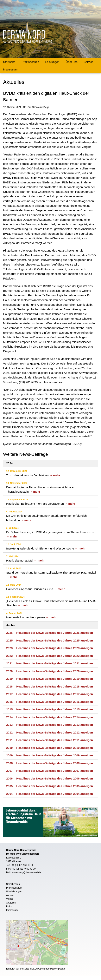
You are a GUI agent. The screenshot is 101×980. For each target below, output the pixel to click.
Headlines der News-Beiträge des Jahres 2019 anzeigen (55, 679)
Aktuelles (11, 903)
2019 (9, 679)
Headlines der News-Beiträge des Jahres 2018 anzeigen (55, 686)
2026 (9, 633)
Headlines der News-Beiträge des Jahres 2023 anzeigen (55, 648)
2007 (9, 771)
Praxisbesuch (30, 62)
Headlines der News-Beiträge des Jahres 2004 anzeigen (55, 794)
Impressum (10, 69)
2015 (9, 709)
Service (89, 62)
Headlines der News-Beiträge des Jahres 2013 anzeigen (55, 725)
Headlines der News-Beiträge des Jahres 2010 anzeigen (55, 748)
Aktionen (11, 895)
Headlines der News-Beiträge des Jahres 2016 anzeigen (55, 702)
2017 (9, 694)
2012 (9, 732)
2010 (9, 748)
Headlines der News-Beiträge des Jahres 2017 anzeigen (55, 694)
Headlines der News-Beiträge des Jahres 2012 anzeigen (55, 732)
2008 (9, 763)
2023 (9, 648)
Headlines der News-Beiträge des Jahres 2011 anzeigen (55, 740)
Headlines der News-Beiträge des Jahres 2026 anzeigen (55, 633)
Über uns (72, 62)
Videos (10, 899)
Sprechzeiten (13, 884)
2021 (9, 663)
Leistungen (52, 62)
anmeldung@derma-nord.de (26, 872)
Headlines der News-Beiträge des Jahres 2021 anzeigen (55, 663)
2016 (9, 702)
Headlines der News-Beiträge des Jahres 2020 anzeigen (55, 671)
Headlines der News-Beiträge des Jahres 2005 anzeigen (55, 786)
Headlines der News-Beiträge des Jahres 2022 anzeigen (55, 656)
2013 (9, 725)
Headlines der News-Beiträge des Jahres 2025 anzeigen (55, 640)
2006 (9, 778)
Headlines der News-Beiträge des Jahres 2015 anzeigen (55, 709)
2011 (9, 740)
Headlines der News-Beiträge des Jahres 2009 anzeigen (55, 755)
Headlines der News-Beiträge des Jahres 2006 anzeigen (55, 778)
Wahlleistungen (14, 891)
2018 (9, 686)
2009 (9, 755)
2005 (9, 786)
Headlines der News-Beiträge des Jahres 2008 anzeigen (55, 763)
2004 (9, 794)
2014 (9, 717)
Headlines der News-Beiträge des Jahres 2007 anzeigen (55, 771)
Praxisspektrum (14, 888)
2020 (9, 671)
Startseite (9, 62)
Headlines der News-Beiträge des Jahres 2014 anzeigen (55, 717)
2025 (9, 640)
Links (9, 906)
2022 (9, 656)
